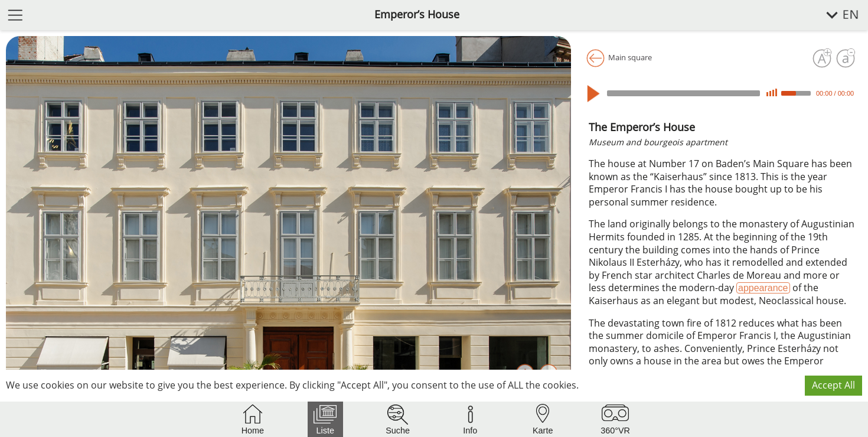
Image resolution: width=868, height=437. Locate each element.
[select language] (836, 15)
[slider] (683, 93)
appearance (763, 288)
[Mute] (772, 93)
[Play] (596, 94)
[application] (722, 93)
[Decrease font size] (846, 58)
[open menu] (15, 14)
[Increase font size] (822, 58)
